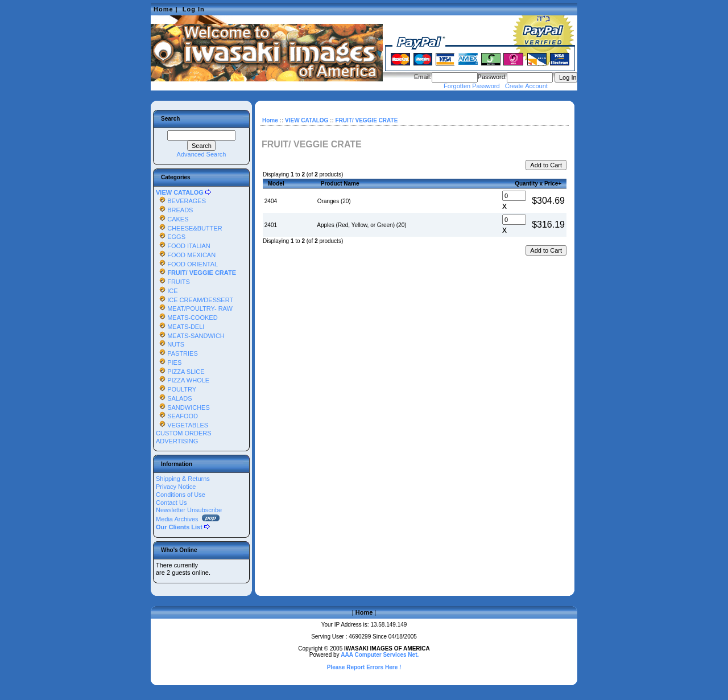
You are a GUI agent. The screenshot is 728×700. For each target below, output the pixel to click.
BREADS (174, 210)
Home (164, 9)
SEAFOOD (177, 416)
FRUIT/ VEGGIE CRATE (367, 120)
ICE (167, 291)
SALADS (174, 398)
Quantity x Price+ (538, 184)
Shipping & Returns (183, 479)
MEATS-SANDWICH (190, 336)
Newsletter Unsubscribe (189, 510)
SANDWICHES (183, 407)
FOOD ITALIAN (183, 246)
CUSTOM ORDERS (184, 433)
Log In (194, 9)
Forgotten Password (471, 86)
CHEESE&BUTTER (189, 228)
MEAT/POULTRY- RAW (194, 308)
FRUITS (173, 282)
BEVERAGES (181, 201)
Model (276, 184)
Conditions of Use (181, 495)
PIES (169, 363)
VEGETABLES (182, 425)
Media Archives (188, 519)
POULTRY (176, 389)
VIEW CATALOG (307, 120)
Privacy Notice (176, 487)
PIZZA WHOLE (183, 380)
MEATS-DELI (180, 327)
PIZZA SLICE (180, 372)
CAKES (172, 219)
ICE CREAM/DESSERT (195, 300)
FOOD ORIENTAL (187, 264)
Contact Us (171, 503)
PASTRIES (177, 353)
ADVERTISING (177, 441)
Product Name (340, 184)
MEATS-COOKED (187, 318)
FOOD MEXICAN (186, 255)
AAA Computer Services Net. (380, 655)
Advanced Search (202, 154)
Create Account (526, 86)
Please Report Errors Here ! (364, 667)
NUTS (170, 344)
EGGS (171, 237)
